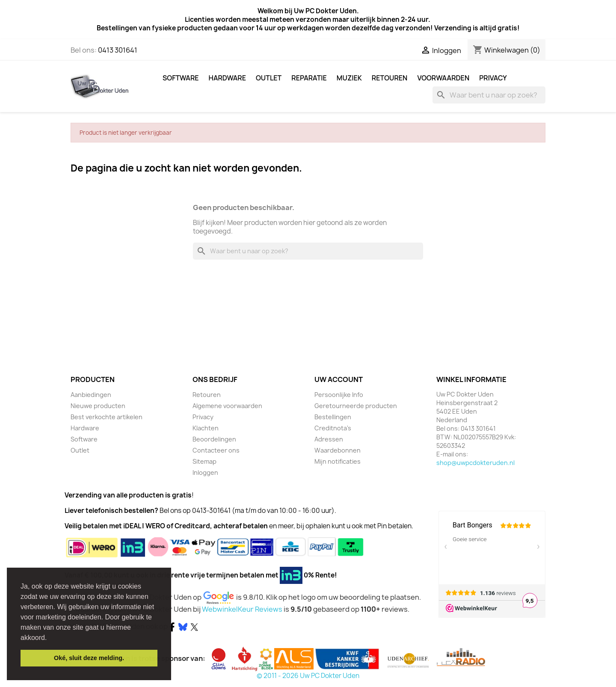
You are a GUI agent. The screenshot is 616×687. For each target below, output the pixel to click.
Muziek (349, 78)
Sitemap (204, 461)
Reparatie (309, 78)
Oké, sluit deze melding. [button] (89, 658)
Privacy (493, 78)
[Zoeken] (489, 95)
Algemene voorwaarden (227, 406)
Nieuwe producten (98, 406)
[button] (50, 638)
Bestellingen (333, 417)
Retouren (390, 78)
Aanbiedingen (91, 395)
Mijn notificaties (338, 461)
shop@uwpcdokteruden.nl (475, 463)
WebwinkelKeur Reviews (242, 609)
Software (181, 78)
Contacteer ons (216, 450)
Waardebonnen (338, 450)
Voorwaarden (443, 78)
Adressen (329, 439)
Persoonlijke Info (339, 395)
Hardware (227, 78)
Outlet (269, 78)
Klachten (206, 428)
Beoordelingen (214, 439)
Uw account (339, 379)
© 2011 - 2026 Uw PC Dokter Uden (308, 676)
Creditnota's (333, 428)
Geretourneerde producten (356, 406)
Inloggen (205, 472)
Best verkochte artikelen (107, 417)
